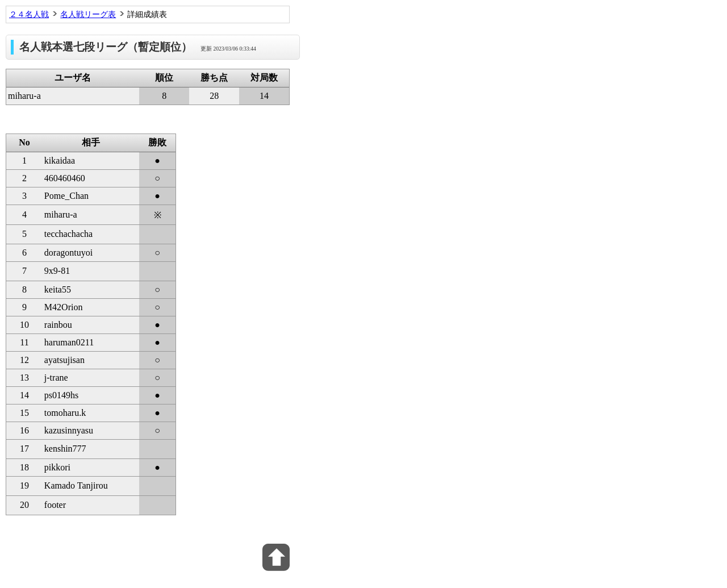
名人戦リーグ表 (88, 14)
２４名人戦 (29, 14)
